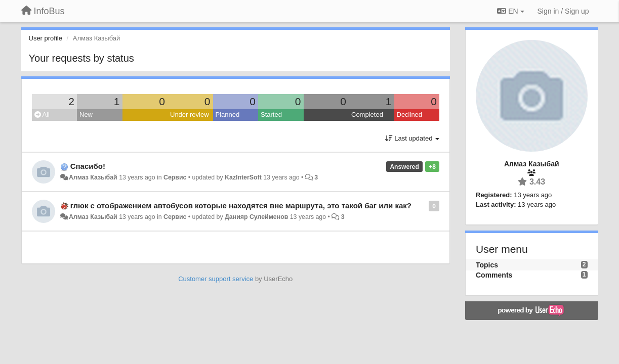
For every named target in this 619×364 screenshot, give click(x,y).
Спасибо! (88, 166)
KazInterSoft (243, 177)
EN (510, 11)
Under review (190, 115)
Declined (410, 115)
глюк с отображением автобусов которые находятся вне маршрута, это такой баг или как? (241, 206)
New (86, 115)
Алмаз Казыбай (93, 177)
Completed (367, 115)
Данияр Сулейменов (256, 217)
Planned (228, 115)
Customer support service (216, 279)
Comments (494, 275)
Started (271, 115)
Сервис (175, 177)
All (42, 115)
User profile (46, 38)
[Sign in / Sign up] (563, 11)
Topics (487, 265)
